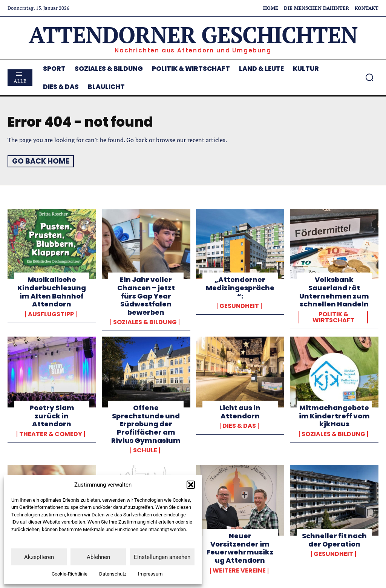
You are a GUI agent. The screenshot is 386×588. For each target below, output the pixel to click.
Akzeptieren (39, 557)
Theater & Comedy (51, 434)
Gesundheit (239, 306)
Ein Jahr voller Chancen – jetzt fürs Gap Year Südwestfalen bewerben (146, 296)
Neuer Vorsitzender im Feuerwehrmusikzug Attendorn (240, 548)
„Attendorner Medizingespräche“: (240, 288)
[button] (191, 485)
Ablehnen (98, 557)
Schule (145, 450)
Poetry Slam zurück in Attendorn (52, 415)
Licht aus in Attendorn (240, 411)
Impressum (150, 574)
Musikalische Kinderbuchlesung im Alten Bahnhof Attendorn (52, 292)
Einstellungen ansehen (162, 557)
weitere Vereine (239, 570)
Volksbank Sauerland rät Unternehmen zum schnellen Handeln (334, 292)
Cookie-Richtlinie (70, 574)
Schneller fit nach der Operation (334, 540)
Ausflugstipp (51, 314)
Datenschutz (113, 574)
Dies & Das (239, 426)
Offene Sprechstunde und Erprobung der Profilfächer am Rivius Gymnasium (146, 423)
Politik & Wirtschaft (333, 317)
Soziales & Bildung (145, 322)
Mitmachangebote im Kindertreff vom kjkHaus (334, 415)
